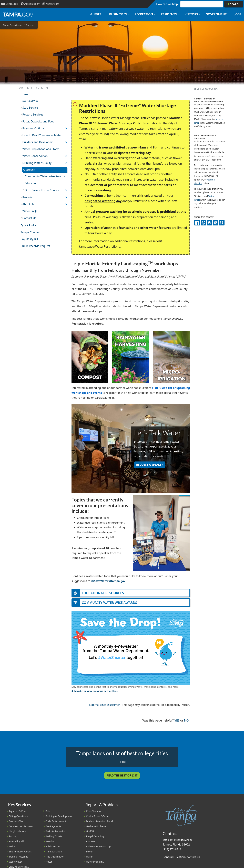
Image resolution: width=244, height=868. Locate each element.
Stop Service (30, 108)
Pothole (90, 841)
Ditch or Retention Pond (99, 821)
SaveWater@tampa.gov (108, 581)
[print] (209, 223)
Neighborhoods (18, 831)
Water (49, 862)
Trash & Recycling (19, 857)
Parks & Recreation (56, 831)
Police (12, 846)
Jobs (238, 14)
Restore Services (33, 115)
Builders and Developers (38, 142)
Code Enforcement (56, 821)
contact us (193, 857)
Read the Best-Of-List (122, 775)
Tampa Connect (31, 232)
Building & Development (59, 816)
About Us (28, 204)
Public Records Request (35, 246)
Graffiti (90, 831)
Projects (27, 197)
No (186, 720)
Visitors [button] (191, 14)
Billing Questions (18, 816)
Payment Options (33, 128)
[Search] (233, 4)
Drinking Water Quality (37, 163)
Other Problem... (95, 862)
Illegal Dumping (95, 836)
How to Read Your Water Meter (42, 135)
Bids (48, 811)
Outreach (29, 170)
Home (25, 94)
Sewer (89, 852)
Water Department (13, 25)
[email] (203, 223)
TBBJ (123, 762)
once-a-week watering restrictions (142, 129)
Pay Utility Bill (29, 239)
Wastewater (15, 862)
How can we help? (168, 4)
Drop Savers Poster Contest (42, 190)
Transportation (54, 852)
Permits (50, 841)
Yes (177, 720)
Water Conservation (35, 156)
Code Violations (95, 811)
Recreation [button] (144, 14)
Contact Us (29, 218)
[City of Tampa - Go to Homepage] (18, 14)
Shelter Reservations (20, 852)
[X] (216, 223)
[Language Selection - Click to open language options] (10, 4)
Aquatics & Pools (18, 811)
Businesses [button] (118, 14)
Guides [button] (96, 14)
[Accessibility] (30, 4)
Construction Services (21, 826)
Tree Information (55, 857)
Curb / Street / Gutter (98, 816)
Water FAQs (30, 211)
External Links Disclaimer (105, 705)
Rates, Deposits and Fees (38, 121)
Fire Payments (53, 826)
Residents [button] (169, 14)
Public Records (54, 846)
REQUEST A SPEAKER (150, 465)
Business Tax (16, 821)
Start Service (30, 101)
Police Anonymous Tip (98, 846)
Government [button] (216, 14)
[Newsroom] (51, 4)
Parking (13, 836)
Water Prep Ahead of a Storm (41, 149)
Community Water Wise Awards (45, 176)
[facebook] (197, 223)
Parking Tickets (54, 836)
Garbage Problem (96, 826)
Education (31, 183)
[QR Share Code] (222, 223)
